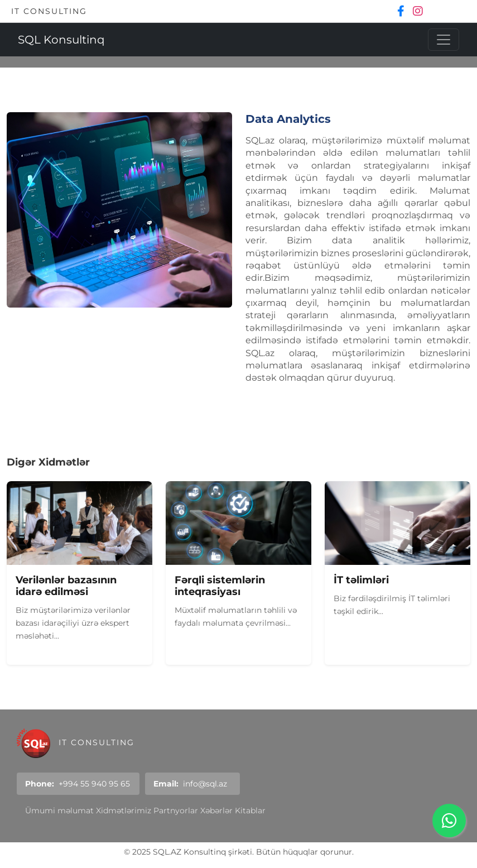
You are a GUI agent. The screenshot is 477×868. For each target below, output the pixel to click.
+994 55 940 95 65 (94, 784)
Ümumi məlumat (59, 811)
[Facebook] (402, 11)
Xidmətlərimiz (124, 811)
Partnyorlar (176, 811)
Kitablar (250, 811)
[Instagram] (418, 11)
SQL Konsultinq (61, 40)
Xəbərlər (216, 811)
